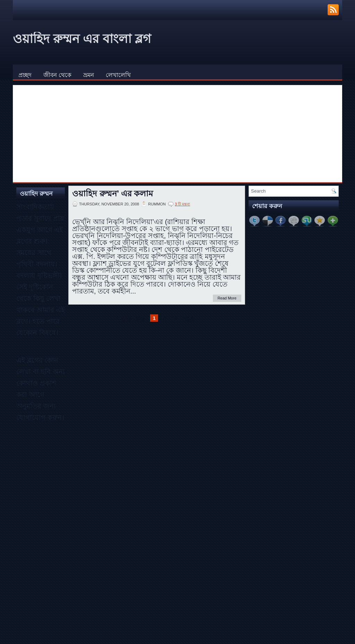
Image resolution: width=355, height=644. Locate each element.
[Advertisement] (177, 134)
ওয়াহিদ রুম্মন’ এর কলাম (112, 194)
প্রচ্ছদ (25, 75)
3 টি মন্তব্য (182, 204)
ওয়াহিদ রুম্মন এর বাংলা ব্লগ (82, 39)
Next (189, 318)
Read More (227, 298)
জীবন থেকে (57, 75)
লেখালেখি (118, 75)
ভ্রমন (89, 75)
